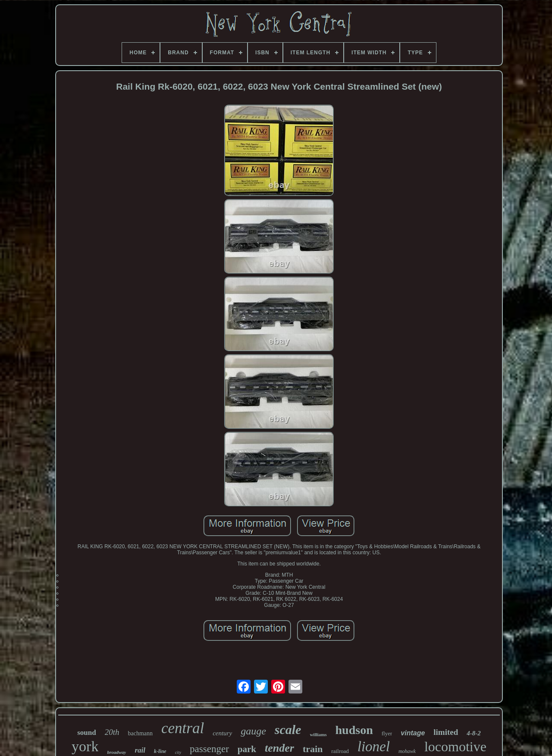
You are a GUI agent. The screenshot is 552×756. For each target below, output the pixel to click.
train (313, 749)
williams (318, 734)
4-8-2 (474, 733)
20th (112, 732)
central (183, 728)
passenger (209, 749)
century (222, 733)
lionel (374, 747)
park (247, 749)
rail (140, 750)
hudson (354, 730)
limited (446, 732)
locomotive (455, 747)
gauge (253, 731)
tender (279, 748)
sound (86, 733)
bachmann (140, 733)
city (178, 752)
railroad (340, 751)
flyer (387, 733)
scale (288, 729)
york (85, 746)
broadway (116, 752)
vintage (413, 733)
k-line (160, 751)
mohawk (407, 751)
